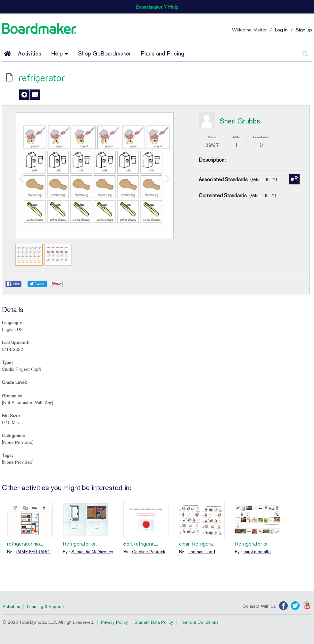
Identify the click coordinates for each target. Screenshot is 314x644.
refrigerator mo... (25, 544)
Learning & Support (45, 606)
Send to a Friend (35, 95)
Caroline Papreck (149, 552)
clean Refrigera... (197, 544)
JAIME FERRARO (33, 552)
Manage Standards (294, 179)
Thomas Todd (201, 552)
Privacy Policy (114, 622)
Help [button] (60, 53)
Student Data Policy (154, 622)
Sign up (304, 30)
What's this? (264, 180)
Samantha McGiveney (92, 552)
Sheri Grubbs (240, 121)
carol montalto (257, 552)
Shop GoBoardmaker (105, 53)
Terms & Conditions (199, 622)
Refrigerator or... (81, 544)
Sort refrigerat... (141, 544)
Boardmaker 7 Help (157, 7)
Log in (281, 30)
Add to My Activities (24, 95)
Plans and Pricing (163, 53)
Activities (30, 53)
